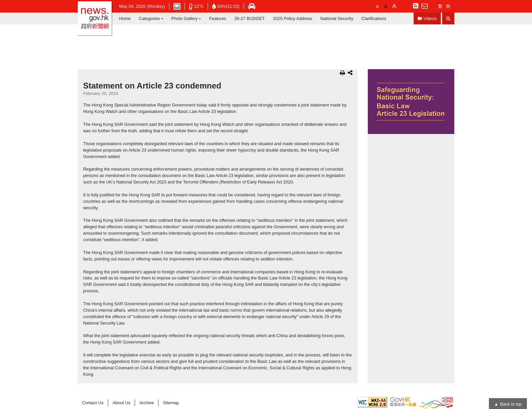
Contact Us (93, 403)
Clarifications (374, 18)
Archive (147, 403)
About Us (122, 403)
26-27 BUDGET (250, 18)
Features (218, 18)
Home (125, 18)
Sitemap (171, 403)
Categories (149, 18)
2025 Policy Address (292, 18)
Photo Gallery (185, 18)
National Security (337, 18)
